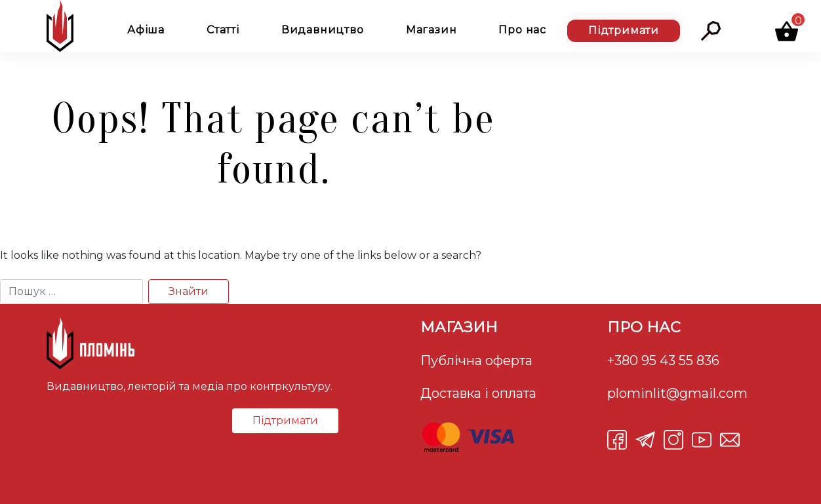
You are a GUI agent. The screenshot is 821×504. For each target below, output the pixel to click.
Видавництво (323, 30)
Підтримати (624, 30)
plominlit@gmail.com (677, 393)
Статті (223, 30)
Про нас (522, 30)
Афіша (146, 30)
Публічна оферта (476, 360)
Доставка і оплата (478, 393)
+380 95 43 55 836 (663, 360)
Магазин (431, 30)
